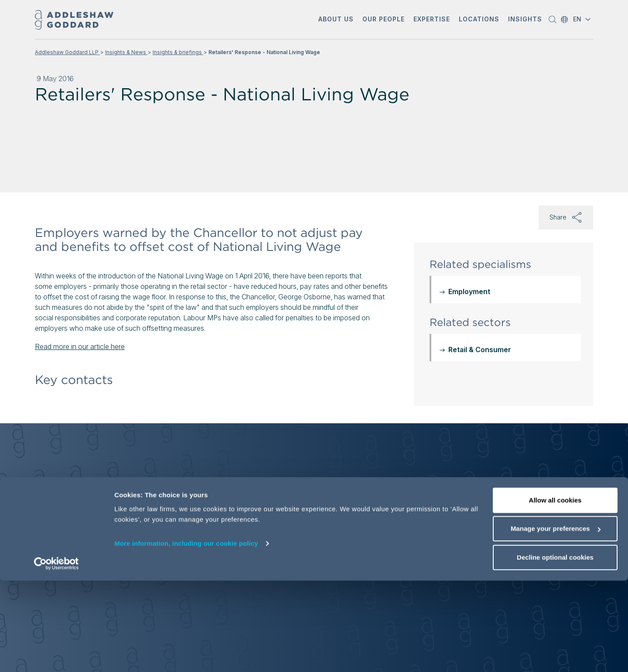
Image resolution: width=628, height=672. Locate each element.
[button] (336, 20)
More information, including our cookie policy (186, 635)
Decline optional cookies (555, 649)
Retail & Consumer (480, 350)
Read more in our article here (80, 346)
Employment (469, 291)
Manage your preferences (556, 620)
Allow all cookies (555, 591)
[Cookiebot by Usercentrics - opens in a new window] (56, 655)
